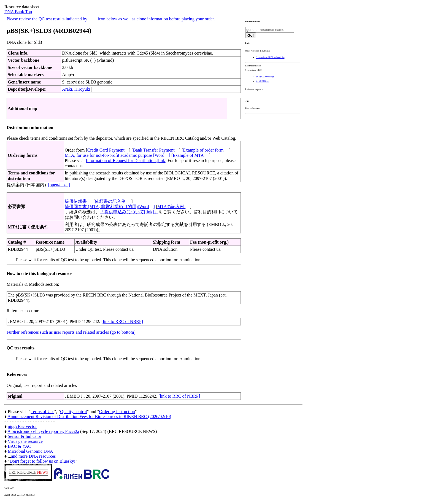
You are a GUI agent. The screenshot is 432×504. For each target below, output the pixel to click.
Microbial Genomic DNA (30, 451)
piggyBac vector (22, 426)
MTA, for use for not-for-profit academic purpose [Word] (118, 155)
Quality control (73, 412)
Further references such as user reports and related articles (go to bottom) (71, 332)
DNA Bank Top (18, 12)
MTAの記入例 (171, 207)
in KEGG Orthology (265, 77)
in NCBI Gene (263, 81)
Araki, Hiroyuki (76, 89)
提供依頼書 (76, 201)
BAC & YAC (19, 446)
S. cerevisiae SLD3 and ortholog (271, 57)
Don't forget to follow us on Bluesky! (43, 461)
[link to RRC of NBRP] (122, 321)
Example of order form (204, 150)
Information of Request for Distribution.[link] (126, 161)
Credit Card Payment (106, 150)
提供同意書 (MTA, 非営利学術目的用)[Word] (110, 207)
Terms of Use (42, 412)
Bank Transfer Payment (154, 150)
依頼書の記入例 (111, 201)
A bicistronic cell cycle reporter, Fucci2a (43, 431)
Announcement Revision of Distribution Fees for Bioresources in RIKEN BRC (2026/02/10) (89, 417)
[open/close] (59, 185)
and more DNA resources (33, 456)
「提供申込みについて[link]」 (129, 212)
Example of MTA (189, 155)
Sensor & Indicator (25, 436)
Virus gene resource (25, 441)
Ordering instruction (117, 412)
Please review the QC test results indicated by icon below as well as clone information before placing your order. (111, 19)
